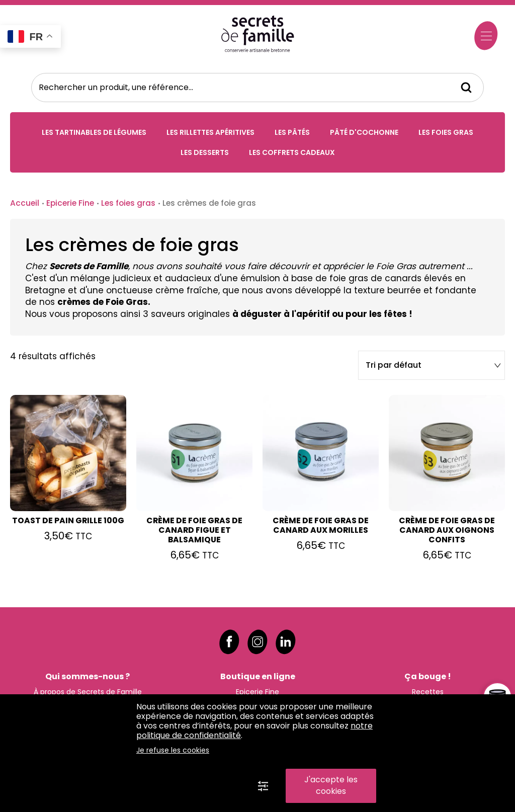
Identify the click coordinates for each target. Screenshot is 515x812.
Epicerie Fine (70, 204)
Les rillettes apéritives (210, 133)
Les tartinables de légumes (94, 133)
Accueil (25, 204)
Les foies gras (446, 133)
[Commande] (431, 367)
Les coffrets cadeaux (292, 153)
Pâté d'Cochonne (364, 133)
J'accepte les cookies (331, 785)
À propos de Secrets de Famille (88, 689)
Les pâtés (292, 133)
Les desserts (205, 153)
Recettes (428, 689)
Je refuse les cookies (173, 750)
